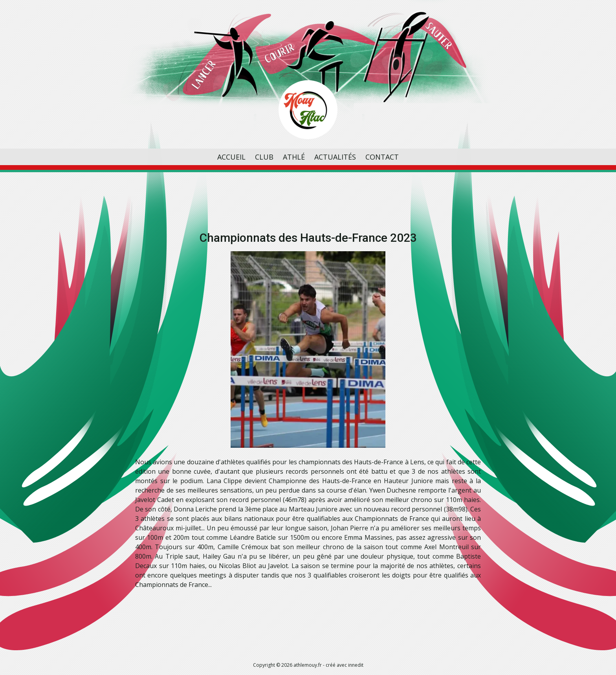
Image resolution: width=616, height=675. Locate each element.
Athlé (294, 157)
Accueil (231, 157)
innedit (356, 665)
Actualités (335, 157)
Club (264, 157)
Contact (382, 157)
